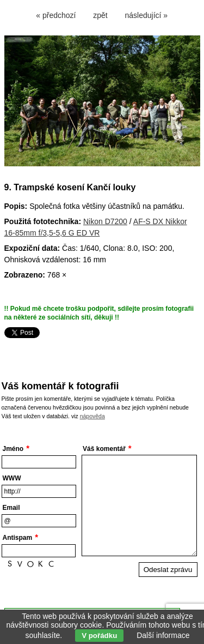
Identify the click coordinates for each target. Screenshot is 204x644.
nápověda (92, 416)
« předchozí (56, 15)
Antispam (18, 538)
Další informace (163, 635)
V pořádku (99, 636)
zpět (100, 15)
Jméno (13, 449)
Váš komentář (104, 449)
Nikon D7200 (105, 221)
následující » (147, 15)
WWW (12, 478)
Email (11, 508)
